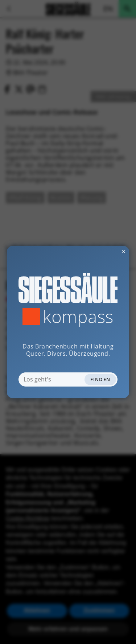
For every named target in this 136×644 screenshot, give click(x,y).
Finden (100, 379)
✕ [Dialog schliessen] (106, 251)
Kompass (78, 317)
